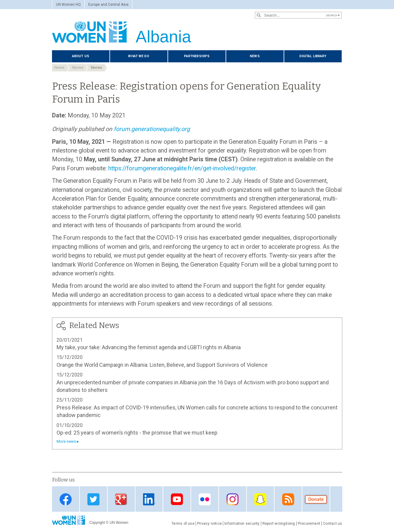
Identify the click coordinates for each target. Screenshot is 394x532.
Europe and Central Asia (108, 5)
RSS (288, 499)
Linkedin (149, 499)
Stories (78, 68)
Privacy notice (209, 524)
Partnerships (197, 56)
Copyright (97, 523)
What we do (138, 56)
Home (59, 68)
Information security (242, 524)
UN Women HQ (68, 5)
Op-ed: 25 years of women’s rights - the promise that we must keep (137, 433)
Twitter (93, 499)
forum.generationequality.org (152, 129)
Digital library (313, 56)
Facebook (66, 499)
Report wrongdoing (279, 524)
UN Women (119, 523)
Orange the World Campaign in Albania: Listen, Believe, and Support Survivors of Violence (162, 365)
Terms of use (183, 524)
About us (81, 56)
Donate (316, 499)
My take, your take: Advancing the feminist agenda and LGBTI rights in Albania (149, 347)
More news (66, 441)
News (255, 56)
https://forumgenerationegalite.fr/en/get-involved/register (182, 168)
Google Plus (121, 499)
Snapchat (260, 499)
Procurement (309, 524)
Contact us (332, 524)
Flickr (205, 499)
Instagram (233, 499)
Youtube (177, 499)
